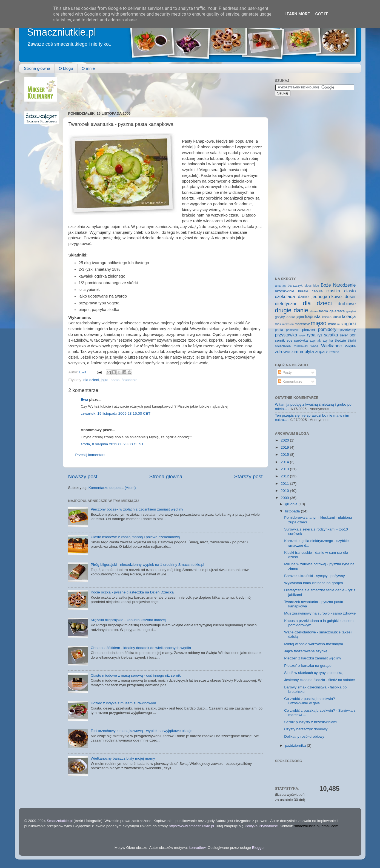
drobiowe (347, 304)
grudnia (292, 504)
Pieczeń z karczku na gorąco (308, 666)
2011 (285, 484)
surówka (301, 340)
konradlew (197, 848)
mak (278, 324)
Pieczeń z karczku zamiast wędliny (313, 658)
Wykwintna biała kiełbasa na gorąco (314, 583)
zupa (320, 351)
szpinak (315, 341)
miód (332, 324)
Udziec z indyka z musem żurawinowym (123, 703)
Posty (285, 372)
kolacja (349, 316)
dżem (314, 311)
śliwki (352, 341)
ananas (281, 286)
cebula (317, 291)
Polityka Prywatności (262, 826)
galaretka (337, 311)
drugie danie (292, 310)
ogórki (350, 324)
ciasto (350, 291)
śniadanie (130, 380)
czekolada (285, 296)
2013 (285, 469)
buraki (303, 291)
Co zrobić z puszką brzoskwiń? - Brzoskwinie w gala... (311, 701)
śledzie (340, 340)
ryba (311, 335)
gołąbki (351, 311)
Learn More (297, 14)
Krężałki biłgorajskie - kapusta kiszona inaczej (128, 620)
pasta (115, 380)
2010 (285, 491)
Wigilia (350, 346)
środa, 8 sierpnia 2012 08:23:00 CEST (112, 444)
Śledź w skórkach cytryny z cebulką (313, 673)
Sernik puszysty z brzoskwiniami (311, 722)
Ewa (83, 372)
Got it (321, 14)
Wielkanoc (331, 346)
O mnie (88, 68)
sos (289, 340)
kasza (327, 317)
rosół (302, 335)
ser (353, 335)
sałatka (331, 335)
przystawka (286, 335)
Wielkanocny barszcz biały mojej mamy (123, 758)
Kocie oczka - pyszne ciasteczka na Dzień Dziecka (132, 592)
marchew (302, 324)
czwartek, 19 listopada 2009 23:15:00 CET (116, 413)
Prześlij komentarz (90, 455)
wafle (314, 346)
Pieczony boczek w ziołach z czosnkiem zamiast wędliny (137, 509)
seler (344, 335)
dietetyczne (286, 304)
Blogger (258, 848)
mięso (319, 323)
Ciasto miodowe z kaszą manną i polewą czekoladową (135, 537)
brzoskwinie (285, 291)
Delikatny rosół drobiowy (304, 736)
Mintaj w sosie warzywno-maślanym (314, 644)
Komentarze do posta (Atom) (112, 488)
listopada (293, 511)
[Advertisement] (168, 89)
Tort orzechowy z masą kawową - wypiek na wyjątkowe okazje (142, 731)
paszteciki (292, 330)
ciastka (333, 291)
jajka (105, 380)
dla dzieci (91, 380)
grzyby (280, 317)
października (296, 746)
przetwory (348, 330)
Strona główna (37, 68)
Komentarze (290, 381)
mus (340, 324)
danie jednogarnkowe (320, 296)
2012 (285, 476)
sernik (280, 340)
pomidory (327, 329)
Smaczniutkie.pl (62, 32)
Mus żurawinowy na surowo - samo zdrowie (320, 613)
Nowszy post (83, 476)
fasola (324, 311)
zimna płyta (303, 351)
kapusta (313, 316)
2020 (285, 440)
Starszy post (248, 476)
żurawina (333, 352)
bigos (308, 286)
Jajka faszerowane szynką (306, 651)
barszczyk (295, 286)
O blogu (66, 68)
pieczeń (309, 330)
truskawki (301, 346)
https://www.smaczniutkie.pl (191, 826)
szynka (328, 341)
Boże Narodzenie (338, 285)
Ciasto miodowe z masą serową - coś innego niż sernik (136, 675)
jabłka (291, 317)
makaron (288, 324)
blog (316, 286)
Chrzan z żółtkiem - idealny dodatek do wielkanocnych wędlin (141, 648)
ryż (320, 335)
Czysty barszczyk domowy (306, 729)
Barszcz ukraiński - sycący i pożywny (314, 576)
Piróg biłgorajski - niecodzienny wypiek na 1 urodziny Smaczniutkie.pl (147, 565)
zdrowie (283, 351)
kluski (337, 317)
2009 (285, 498)
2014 (285, 462)
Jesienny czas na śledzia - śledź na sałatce (319, 680)
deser (350, 296)
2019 (285, 447)
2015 (285, 455)
